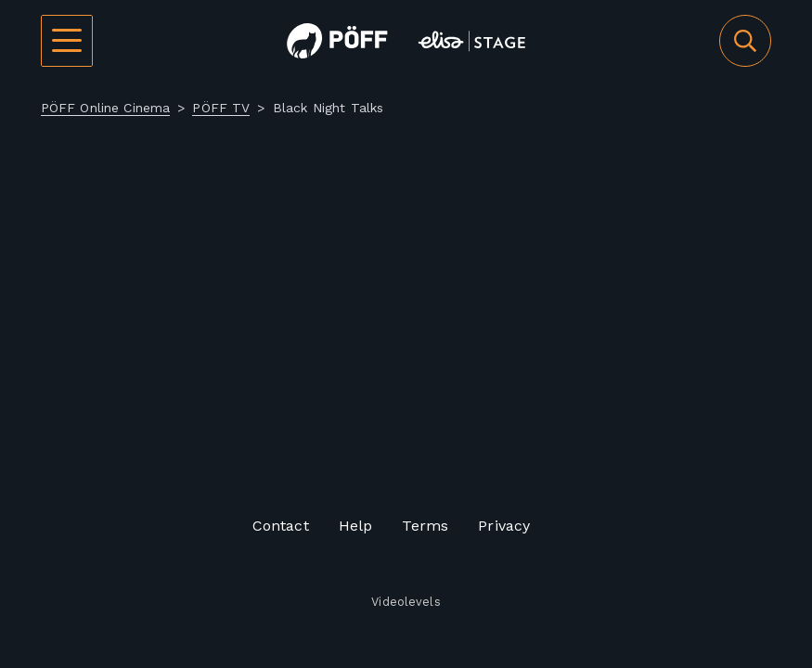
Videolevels (406, 603)
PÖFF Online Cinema (106, 108)
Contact (281, 526)
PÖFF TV (221, 108)
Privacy (504, 526)
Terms (425, 526)
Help (356, 526)
